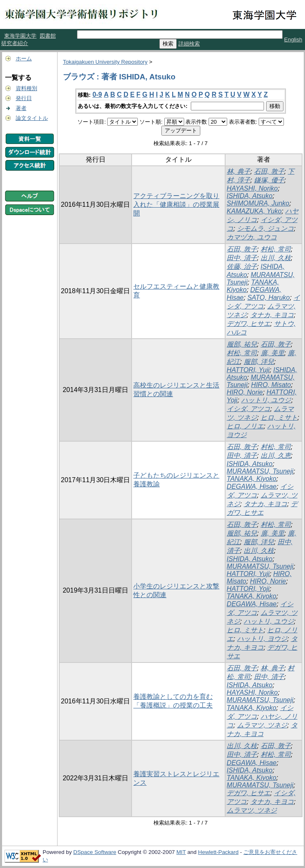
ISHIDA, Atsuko (250, 196)
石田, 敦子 (269, 171)
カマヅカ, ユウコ (252, 237)
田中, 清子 (242, 258)
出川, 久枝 (276, 258)
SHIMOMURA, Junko (258, 203)
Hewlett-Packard (219, 852)
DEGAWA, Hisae (252, 487)
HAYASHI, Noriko (252, 188)
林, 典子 (239, 171)
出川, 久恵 (276, 456)
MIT (181, 852)
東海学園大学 (20, 36)
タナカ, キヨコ (272, 315)
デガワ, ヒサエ (249, 324)
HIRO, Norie (245, 392)
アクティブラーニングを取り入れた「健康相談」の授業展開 (176, 204)
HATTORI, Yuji (248, 370)
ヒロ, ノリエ (245, 426)
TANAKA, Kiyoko (252, 479)
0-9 (97, 94)
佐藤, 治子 (242, 267)
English (293, 39)
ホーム (24, 59)
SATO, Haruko (269, 298)
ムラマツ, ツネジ (262, 725)
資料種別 (26, 88)
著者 (21, 108)
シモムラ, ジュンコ (265, 228)
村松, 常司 (276, 249)
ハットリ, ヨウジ (262, 639)
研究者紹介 (15, 43)
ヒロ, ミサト (279, 417)
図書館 (48, 36)
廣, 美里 (273, 353)
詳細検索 (189, 44)
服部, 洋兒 (259, 362)
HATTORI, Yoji (248, 589)
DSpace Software (95, 852)
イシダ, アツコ (249, 409)
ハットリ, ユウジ (266, 400)
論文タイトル (32, 118)
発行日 (24, 98)
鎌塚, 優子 (269, 180)
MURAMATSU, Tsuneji (260, 471)
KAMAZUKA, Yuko (254, 211)
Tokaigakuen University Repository (105, 62)
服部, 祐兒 (242, 344)
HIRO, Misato (271, 385)
